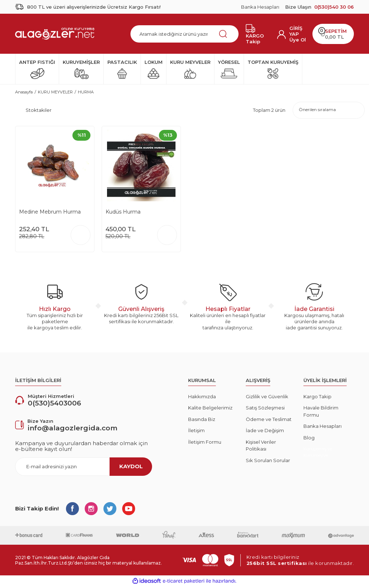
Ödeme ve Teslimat (269, 421)
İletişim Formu (205, 444)
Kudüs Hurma (123, 214)
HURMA (86, 92)
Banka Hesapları (260, 7)
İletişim (196, 433)
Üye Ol (298, 40)
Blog (309, 439)
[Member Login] (298, 31)
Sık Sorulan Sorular (268, 462)
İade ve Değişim (265, 433)
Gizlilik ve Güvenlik (267, 398)
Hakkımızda (202, 398)
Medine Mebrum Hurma (50, 214)
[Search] (184, 34)
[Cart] (333, 34)
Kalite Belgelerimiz (210, 410)
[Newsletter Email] (84, 468)
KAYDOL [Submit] (131, 468)
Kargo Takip (317, 398)
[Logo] (55, 34)
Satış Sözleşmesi (265, 410)
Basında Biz (202, 421)
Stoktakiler (39, 111)
